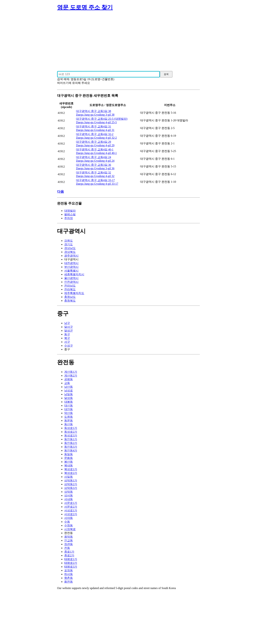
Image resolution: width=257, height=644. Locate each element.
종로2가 (69, 555)
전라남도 (70, 286)
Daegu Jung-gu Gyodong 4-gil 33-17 (97, 184)
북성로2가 (71, 473)
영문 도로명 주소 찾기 (85, 7)
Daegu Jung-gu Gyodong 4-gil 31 (95, 130)
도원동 (69, 417)
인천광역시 (71, 282)
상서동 (69, 495)
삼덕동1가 (71, 480)
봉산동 (69, 462)
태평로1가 (71, 559)
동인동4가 (71, 450)
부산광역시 (71, 267)
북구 (67, 338)
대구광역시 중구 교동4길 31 (94, 126)
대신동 (69, 406)
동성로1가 (71, 428)
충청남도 (70, 297)
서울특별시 (71, 271)
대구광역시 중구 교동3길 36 (94, 165)
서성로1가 (71, 510)
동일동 (69, 454)
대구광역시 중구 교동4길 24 (94, 157)
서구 (67, 342)
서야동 (69, 518)
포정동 (69, 570)
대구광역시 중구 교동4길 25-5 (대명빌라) (102, 119)
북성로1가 (71, 469)
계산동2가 (71, 376)
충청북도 (70, 301)
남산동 (69, 387)
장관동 (69, 544)
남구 (67, 323)
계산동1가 (71, 372)
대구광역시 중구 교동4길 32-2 (95, 134)
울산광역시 (71, 278)
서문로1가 (71, 503)
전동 (67, 548)
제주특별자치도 (74, 293)
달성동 (69, 398)
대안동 (69, 409)
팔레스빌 (70, 214)
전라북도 (70, 289)
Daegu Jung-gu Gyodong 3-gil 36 (95, 168)
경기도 (69, 244)
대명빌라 (70, 211)
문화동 (69, 458)
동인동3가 (71, 447)
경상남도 (70, 248)
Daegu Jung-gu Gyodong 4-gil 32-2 (96, 138)
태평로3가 (71, 567)
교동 (67, 383)
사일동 (69, 477)
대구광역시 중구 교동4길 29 (94, 142)
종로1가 (69, 552)
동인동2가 (71, 443)
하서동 (69, 574)
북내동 (69, 465)
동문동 (69, 421)
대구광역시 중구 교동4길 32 (94, 172)
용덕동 (69, 537)
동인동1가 (71, 439)
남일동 (69, 394)
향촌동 (69, 578)
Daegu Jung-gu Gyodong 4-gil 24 (95, 161)
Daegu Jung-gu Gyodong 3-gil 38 (95, 115)
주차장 (69, 218)
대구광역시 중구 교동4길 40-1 (95, 149)
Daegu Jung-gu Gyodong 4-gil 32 (95, 176)
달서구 (69, 327)
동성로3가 (71, 435)
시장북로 (70, 529)
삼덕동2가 (71, 484)
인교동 (69, 540)
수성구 (69, 346)
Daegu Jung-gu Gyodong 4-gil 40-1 (96, 153)
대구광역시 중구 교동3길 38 (94, 111)
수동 (67, 522)
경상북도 (70, 252)
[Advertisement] (128, 40)
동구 (67, 334)
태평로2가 (71, 563)
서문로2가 (71, 507)
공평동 (69, 379)
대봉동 (69, 402)
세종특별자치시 (74, 274)
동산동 (69, 424)
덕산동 (69, 413)
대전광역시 (71, 263)
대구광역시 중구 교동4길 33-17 (95, 180)
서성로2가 (71, 514)
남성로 (69, 391)
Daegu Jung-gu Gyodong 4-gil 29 (95, 145)
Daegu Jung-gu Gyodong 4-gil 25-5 (96, 122)
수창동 (69, 525)
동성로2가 (71, 432)
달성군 (69, 331)
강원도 (69, 241)
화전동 (69, 582)
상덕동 (69, 492)
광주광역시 (71, 256)
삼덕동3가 (71, 488)
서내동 (69, 499)
